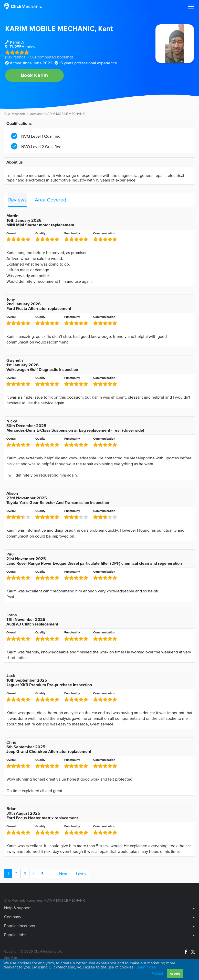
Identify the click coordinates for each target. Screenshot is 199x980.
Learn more (146, 967)
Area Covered (51, 200)
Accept (175, 973)
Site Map (11, 958)
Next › (64, 874)
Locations (35, 114)
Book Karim (34, 75)
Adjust (157, 973)
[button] (191, 7)
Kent (105, 28)
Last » (81, 874)
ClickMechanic (15, 114)
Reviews (17, 200)
